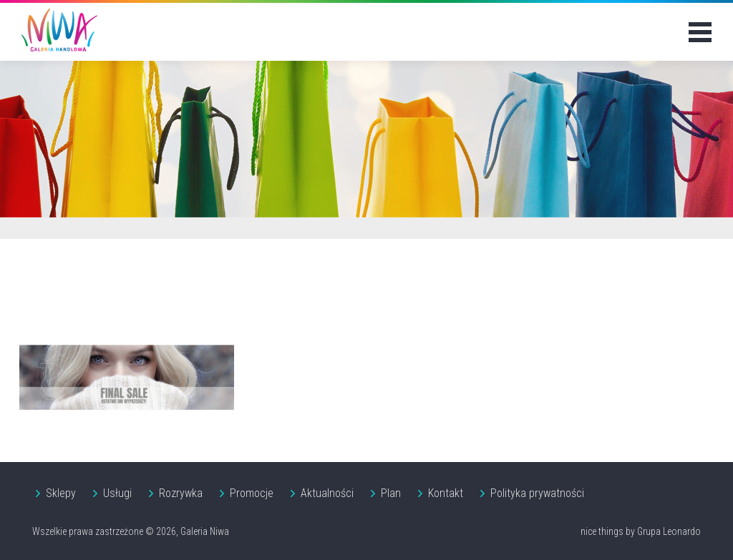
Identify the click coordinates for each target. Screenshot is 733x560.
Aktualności (327, 493)
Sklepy (61, 493)
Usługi (117, 493)
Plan (391, 493)
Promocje (252, 493)
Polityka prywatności (537, 493)
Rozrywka (181, 493)
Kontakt (446, 493)
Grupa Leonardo (669, 531)
